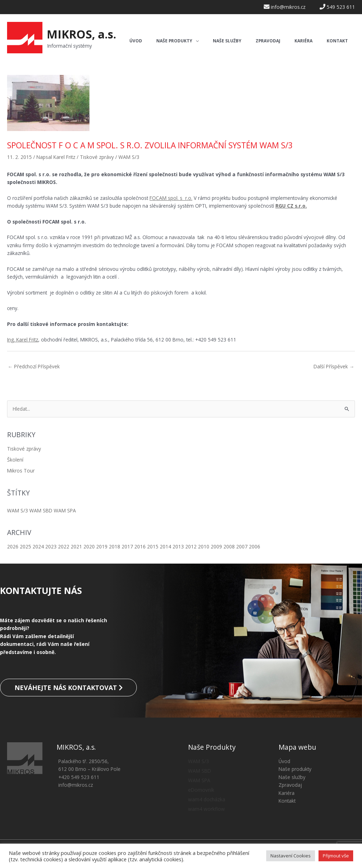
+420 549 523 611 (79, 777)
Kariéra (287, 793)
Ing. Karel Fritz (23, 340)
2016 (140, 546)
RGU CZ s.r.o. (291, 206)
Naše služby (292, 777)
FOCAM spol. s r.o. (171, 198)
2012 (191, 546)
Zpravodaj (290, 785)
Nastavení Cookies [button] (291, 856)
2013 (178, 546)
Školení (15, 460)
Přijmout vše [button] (336, 856)
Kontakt (287, 801)
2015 (153, 546)
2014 (165, 546)
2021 (76, 546)
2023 (51, 546)
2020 (89, 546)
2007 (242, 546)
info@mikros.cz (76, 785)
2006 (255, 546)
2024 (38, 546)
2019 (102, 546)
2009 (216, 546)
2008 (229, 546)
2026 (13, 546)
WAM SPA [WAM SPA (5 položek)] (65, 510)
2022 (64, 546)
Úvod (284, 761)
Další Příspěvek (334, 366)
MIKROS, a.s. (81, 34)
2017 (127, 546)
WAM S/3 (129, 157)
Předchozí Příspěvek (34, 366)
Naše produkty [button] (295, 769)
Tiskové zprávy (24, 449)
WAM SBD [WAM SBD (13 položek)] (41, 510)
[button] (177, 41)
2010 (204, 546)
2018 (115, 546)
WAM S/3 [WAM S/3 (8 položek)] (17, 510)
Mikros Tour (21, 471)
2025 (25, 546)
